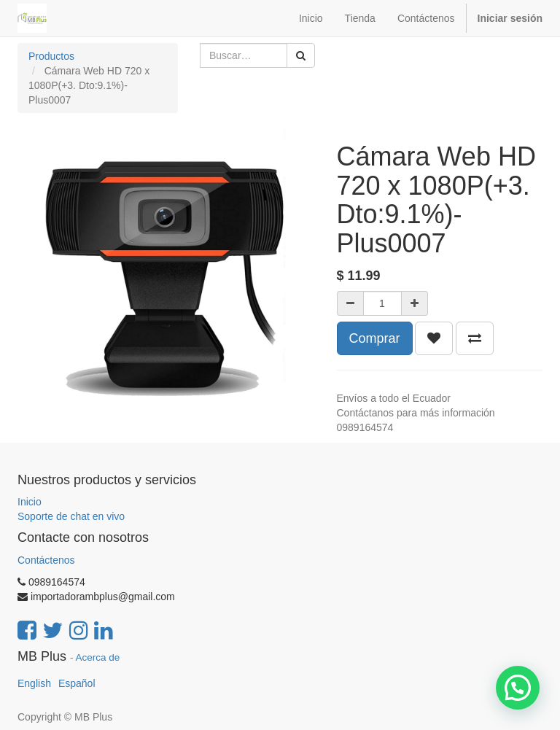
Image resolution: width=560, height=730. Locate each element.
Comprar (375, 338)
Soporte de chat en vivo (71, 516)
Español (77, 683)
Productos (51, 56)
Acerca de (98, 657)
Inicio (30, 502)
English (34, 683)
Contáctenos (46, 560)
